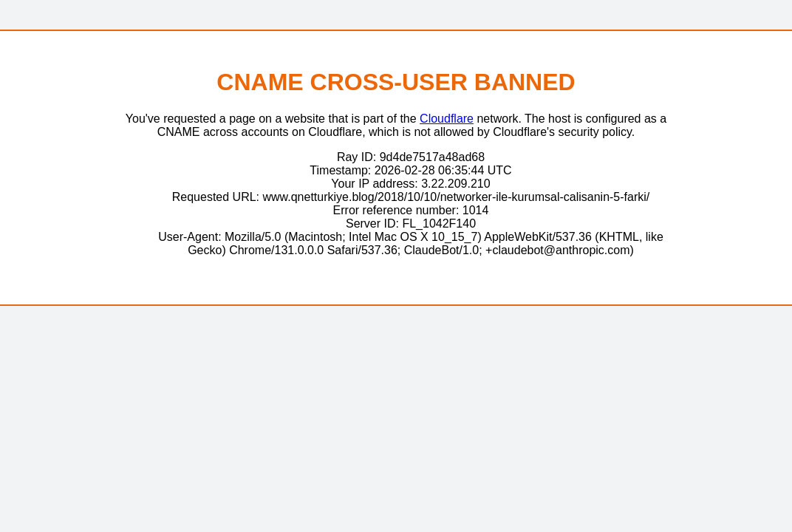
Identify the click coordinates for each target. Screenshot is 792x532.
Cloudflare (447, 119)
